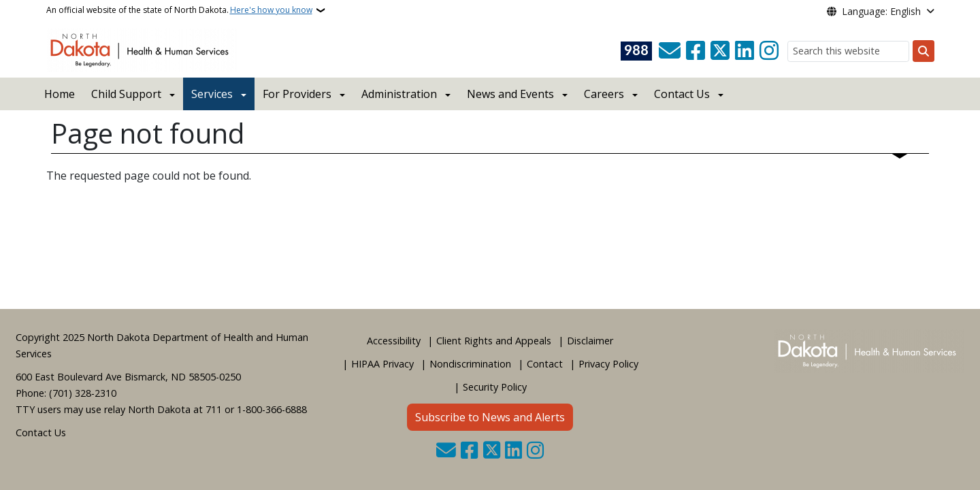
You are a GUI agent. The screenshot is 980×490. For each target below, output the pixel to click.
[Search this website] (848, 51)
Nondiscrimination (470, 364)
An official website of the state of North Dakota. (179, 10)
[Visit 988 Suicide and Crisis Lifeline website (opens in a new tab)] (636, 51)
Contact (545, 364)
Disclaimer (590, 341)
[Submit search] (924, 51)
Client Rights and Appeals (494, 341)
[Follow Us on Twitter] (720, 51)
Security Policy (495, 387)
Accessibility (394, 341)
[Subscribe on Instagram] (769, 51)
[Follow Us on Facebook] (696, 51)
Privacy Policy (608, 364)
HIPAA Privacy (382, 364)
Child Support (126, 94)
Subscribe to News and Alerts (490, 417)
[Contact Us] (670, 51)
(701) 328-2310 (83, 393)
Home (60, 94)
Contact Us (41, 432)
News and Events (510, 94)
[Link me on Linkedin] (745, 51)
